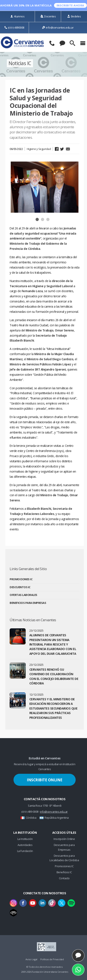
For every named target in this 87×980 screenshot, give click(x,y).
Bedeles (74, 16)
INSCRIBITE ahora (70, 5)
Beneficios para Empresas (28, 603)
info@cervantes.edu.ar (58, 27)
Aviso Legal (31, 959)
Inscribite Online (45, 780)
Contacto (64, 878)
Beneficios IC (64, 872)
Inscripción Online (64, 839)
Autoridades (25, 845)
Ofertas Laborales (23, 595)
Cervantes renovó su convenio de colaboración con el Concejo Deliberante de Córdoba (54, 676)
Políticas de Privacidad (52, 959)
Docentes (48, 16)
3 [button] (48, 220)
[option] (45, 187)
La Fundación (25, 851)
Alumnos (17, 16)
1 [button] (38, 220)
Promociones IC (21, 579)
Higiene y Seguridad (39, 149)
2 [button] (43, 220)
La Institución (25, 839)
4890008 (14, 27)
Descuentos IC (20, 587)
